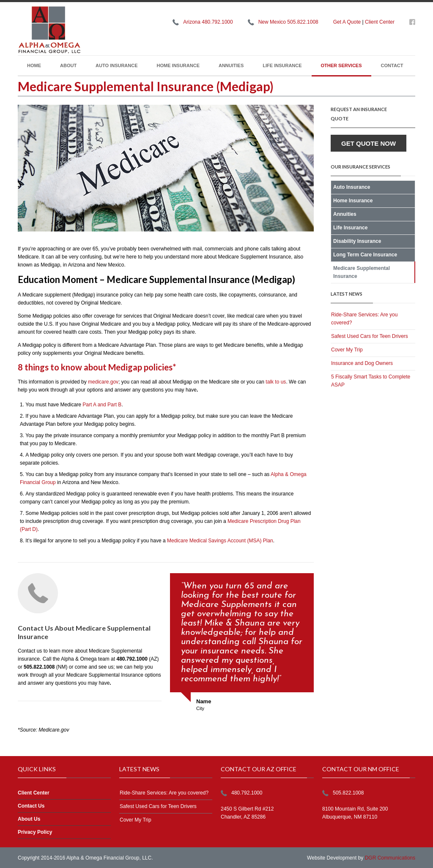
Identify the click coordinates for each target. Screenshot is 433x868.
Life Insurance (282, 65)
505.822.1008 (348, 793)
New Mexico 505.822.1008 (288, 22)
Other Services (341, 65)
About (68, 65)
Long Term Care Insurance (365, 255)
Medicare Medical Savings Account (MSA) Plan (220, 541)
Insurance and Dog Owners (362, 363)
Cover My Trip (347, 350)
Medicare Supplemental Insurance (362, 272)
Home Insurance (178, 65)
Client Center (380, 22)
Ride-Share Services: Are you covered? (364, 319)
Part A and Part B (102, 405)
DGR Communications (390, 858)
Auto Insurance (116, 65)
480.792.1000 (247, 793)
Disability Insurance (357, 241)
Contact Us (31, 806)
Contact (392, 65)
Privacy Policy (35, 832)
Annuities (231, 65)
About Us (29, 819)
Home (34, 65)
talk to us (276, 382)
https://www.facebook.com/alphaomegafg (412, 24)
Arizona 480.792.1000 (208, 22)
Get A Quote (347, 22)
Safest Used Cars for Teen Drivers (370, 336)
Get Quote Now (369, 143)
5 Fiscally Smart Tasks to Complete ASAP (371, 381)
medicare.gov (103, 382)
